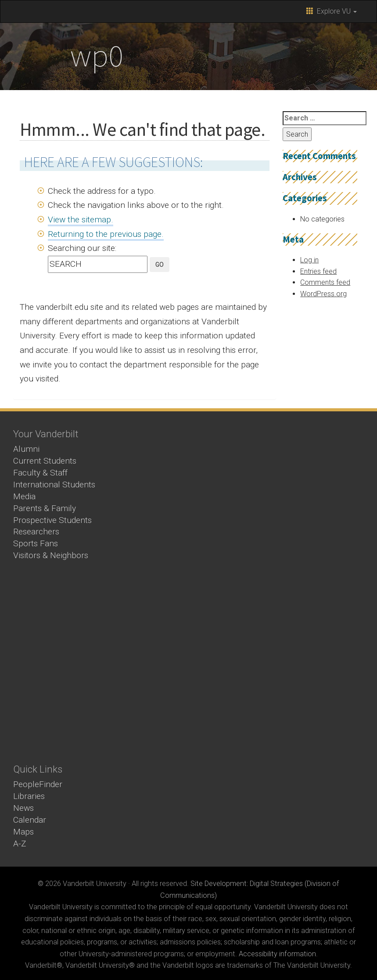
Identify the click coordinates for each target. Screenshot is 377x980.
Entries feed (318, 271)
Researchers (36, 532)
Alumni (26, 449)
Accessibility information (277, 954)
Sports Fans (36, 543)
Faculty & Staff (40, 473)
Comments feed (325, 282)
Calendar (30, 820)
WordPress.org (323, 294)
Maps (23, 832)
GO (160, 265)
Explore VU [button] (332, 11)
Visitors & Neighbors (51, 555)
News (23, 808)
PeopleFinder (38, 784)
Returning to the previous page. (106, 234)
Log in (309, 260)
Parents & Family (45, 508)
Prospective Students (52, 520)
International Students (54, 485)
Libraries (29, 796)
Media (24, 496)
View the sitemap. (81, 220)
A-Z (20, 844)
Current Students (45, 461)
